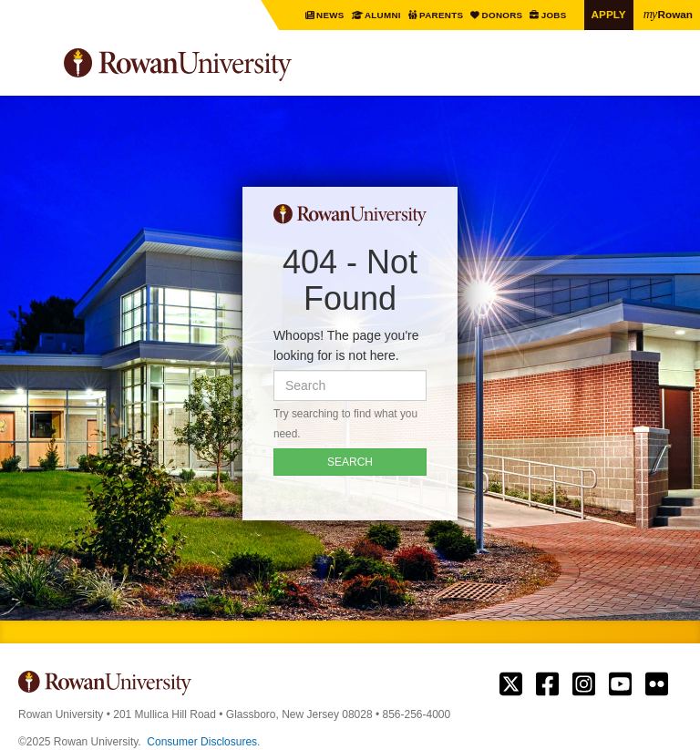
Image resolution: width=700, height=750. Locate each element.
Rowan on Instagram (584, 684)
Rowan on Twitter (511, 684)
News (332, 15)
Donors (503, 15)
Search (669, 72)
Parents (443, 15)
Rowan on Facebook (547, 684)
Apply (609, 14)
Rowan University (223, 65)
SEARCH (350, 462)
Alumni (383, 15)
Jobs (555, 15)
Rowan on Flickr (657, 684)
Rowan (668, 14)
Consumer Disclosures (202, 742)
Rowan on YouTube (620, 684)
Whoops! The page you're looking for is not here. (346, 345)
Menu (33, 67)
